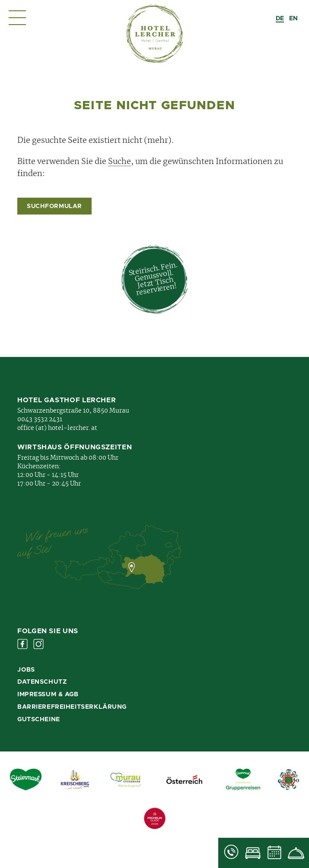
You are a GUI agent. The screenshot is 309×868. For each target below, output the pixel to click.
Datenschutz (42, 682)
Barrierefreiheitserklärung (72, 707)
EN (293, 19)
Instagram (38, 644)
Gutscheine (39, 720)
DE (280, 19)
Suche (119, 162)
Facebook (22, 644)
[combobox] (280, 19)
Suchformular (54, 206)
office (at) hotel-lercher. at (57, 428)
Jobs (26, 670)
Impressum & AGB (48, 694)
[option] (293, 19)
